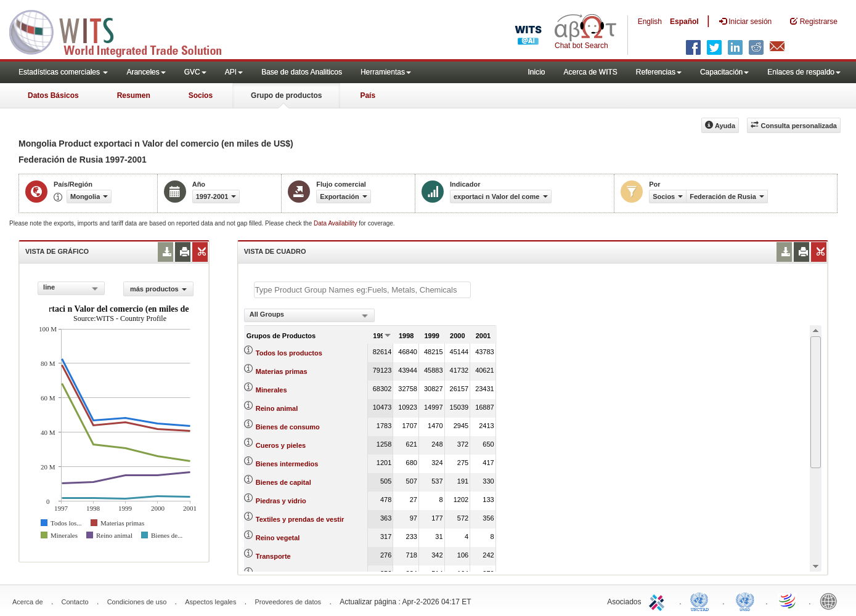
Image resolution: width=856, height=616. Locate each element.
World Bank (831, 601)
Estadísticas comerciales (63, 72)
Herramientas (386, 72)
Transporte (273, 556)
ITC (659, 601)
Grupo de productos (286, 95)
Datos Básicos (53, 95)
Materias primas (282, 371)
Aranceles (146, 72)
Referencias (659, 72)
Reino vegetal (278, 538)
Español (684, 22)
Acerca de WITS (590, 72)
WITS (123, 31)
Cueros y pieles (281, 445)
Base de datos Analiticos (302, 72)
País (368, 95)
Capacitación (724, 72)
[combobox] (71, 288)
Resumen (134, 95)
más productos (158, 289)
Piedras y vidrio (281, 501)
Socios (201, 95)
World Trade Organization (788, 601)
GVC (195, 72)
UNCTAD (702, 601)
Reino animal (277, 408)
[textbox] (362, 290)
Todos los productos (289, 353)
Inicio (536, 72)
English (650, 22)
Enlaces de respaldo (804, 72)
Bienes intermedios (287, 464)
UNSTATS (745, 601)
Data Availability (336, 223)
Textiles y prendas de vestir (300, 519)
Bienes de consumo (288, 427)
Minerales (271, 390)
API (234, 72)
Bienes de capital (283, 482)
